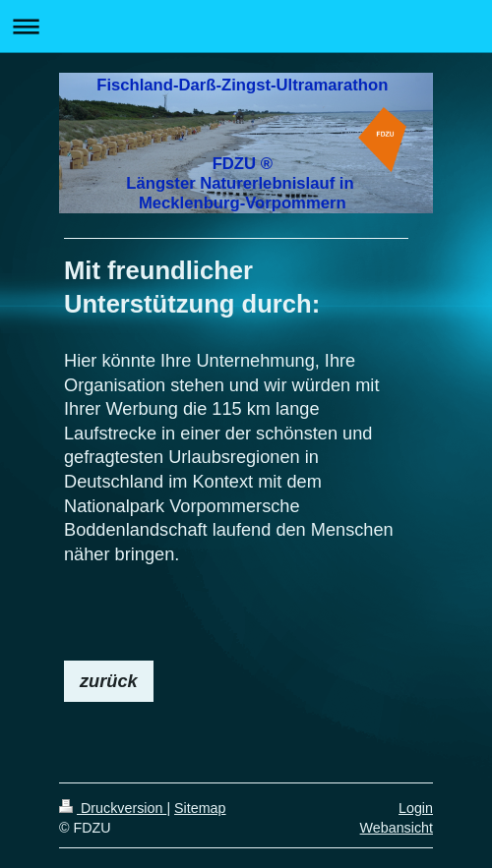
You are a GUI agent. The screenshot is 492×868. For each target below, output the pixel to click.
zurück (109, 681)
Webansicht (397, 828)
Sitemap (200, 808)
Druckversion (113, 808)
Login (416, 808)
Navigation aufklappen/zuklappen (246, 26)
